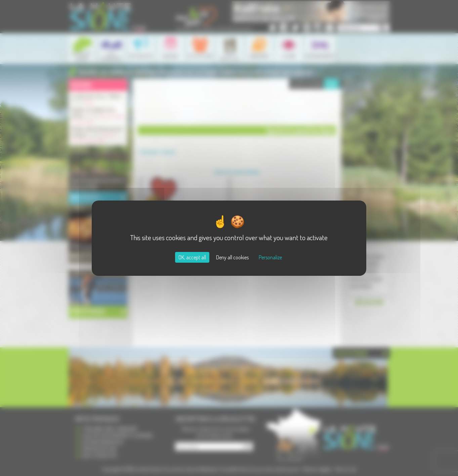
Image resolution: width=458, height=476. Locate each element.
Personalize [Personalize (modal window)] (270, 257)
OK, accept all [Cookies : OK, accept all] (192, 257)
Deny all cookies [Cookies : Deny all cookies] (232, 257)
